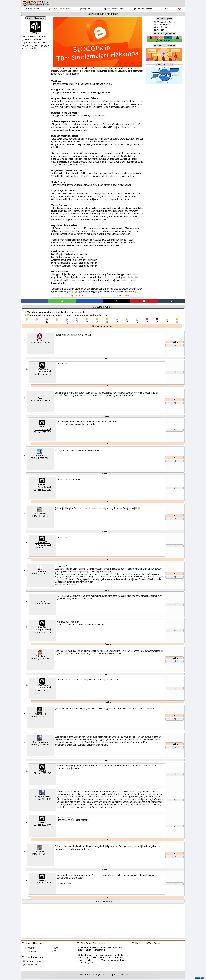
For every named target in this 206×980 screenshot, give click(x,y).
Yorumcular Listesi (32, 963)
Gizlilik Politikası (120, 976)
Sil (175, 346)
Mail (180, 4)
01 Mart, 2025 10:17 (43, 691)
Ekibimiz (169, 4)
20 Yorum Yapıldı (163, 24)
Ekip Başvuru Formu (114, 9)
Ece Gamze (40, 515)
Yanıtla (175, 343)
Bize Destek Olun (143, 9)
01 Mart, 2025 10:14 (43, 549)
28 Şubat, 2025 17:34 (43, 375)
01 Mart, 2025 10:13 (43, 433)
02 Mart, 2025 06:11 (40, 746)
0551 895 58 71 (165, 40)
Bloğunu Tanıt (87, 9)
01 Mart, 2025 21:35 (40, 718)
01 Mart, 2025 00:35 (40, 517)
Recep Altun (40, 573)
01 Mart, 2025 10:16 (43, 634)
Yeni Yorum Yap (102, 327)
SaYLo (43, 772)
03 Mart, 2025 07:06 (43, 826)
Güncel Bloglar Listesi (60, 9)
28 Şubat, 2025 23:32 (40, 459)
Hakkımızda (154, 4)
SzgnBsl (40, 457)
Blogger (159, 30)
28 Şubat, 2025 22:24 (40, 401)
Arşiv (165, 9)
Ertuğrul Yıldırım (40, 743)
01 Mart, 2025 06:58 (43, 605)
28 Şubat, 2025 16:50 (40, 343)
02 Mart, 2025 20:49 (43, 884)
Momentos (40, 715)
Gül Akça (40, 657)
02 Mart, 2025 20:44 (40, 855)
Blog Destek (32, 9)
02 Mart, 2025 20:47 (43, 774)
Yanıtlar (107, 359)
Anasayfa (140, 4)
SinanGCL (43, 370)
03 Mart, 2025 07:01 (43, 800)
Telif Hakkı (104, 976)
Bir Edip (40, 341)
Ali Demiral (40, 853)
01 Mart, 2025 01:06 (40, 575)
